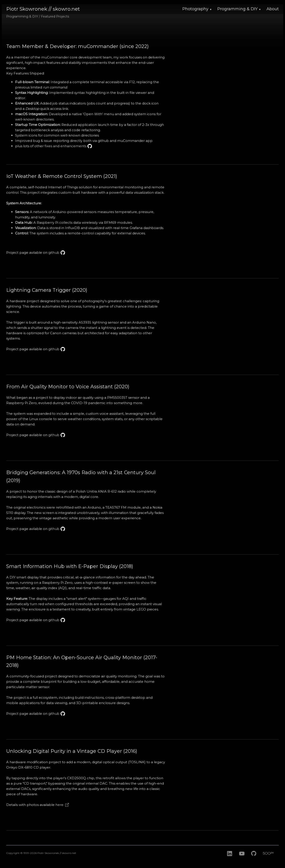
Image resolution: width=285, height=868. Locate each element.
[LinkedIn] (230, 859)
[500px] (272, 859)
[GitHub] (254, 859)
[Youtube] (242, 859)
